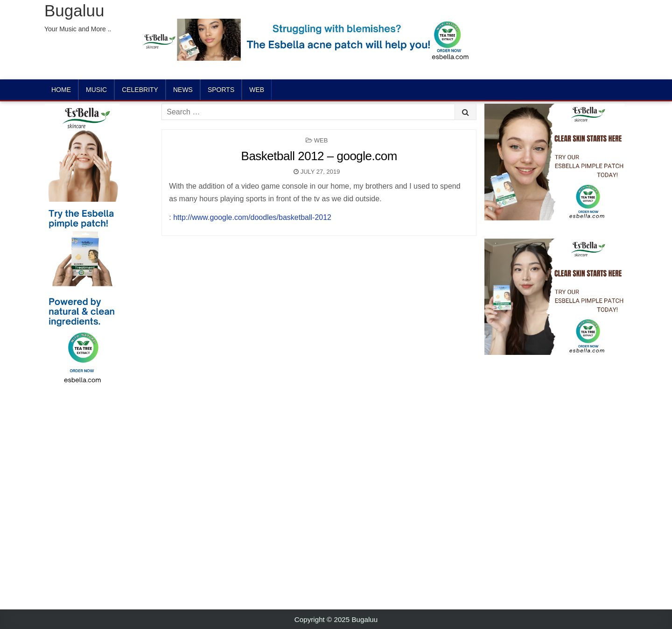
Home (61, 90)
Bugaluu (74, 11)
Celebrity (140, 90)
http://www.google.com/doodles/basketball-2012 (252, 217)
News (183, 90)
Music (96, 90)
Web (257, 90)
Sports (221, 90)
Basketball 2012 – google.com (319, 156)
